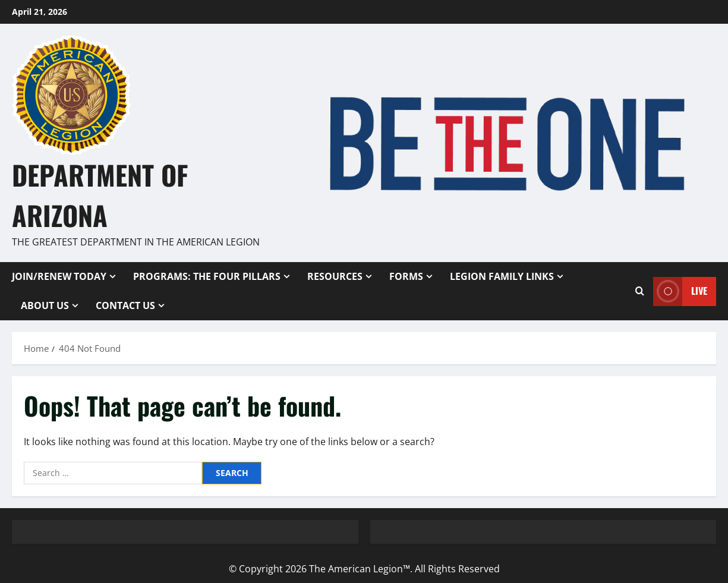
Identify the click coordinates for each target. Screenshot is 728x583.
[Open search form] (640, 291)
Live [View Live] (680, 291)
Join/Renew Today (59, 276)
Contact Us (125, 305)
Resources (335, 276)
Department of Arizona (100, 195)
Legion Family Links (502, 276)
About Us (45, 305)
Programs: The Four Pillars (207, 276)
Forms (406, 276)
